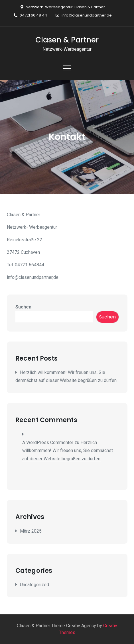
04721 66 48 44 (30, 15)
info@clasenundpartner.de (84, 15)
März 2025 (31, 531)
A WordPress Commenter (48, 442)
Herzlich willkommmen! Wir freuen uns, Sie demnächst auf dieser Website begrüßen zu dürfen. (68, 451)
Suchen (23, 307)
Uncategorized (34, 585)
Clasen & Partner (67, 40)
